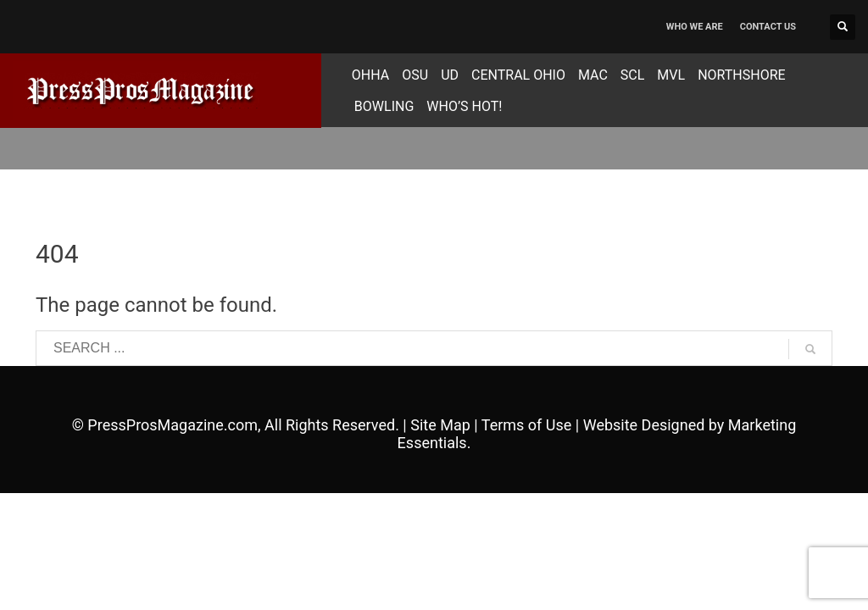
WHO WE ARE (695, 27)
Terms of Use (527, 425)
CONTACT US (768, 27)
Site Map (440, 425)
